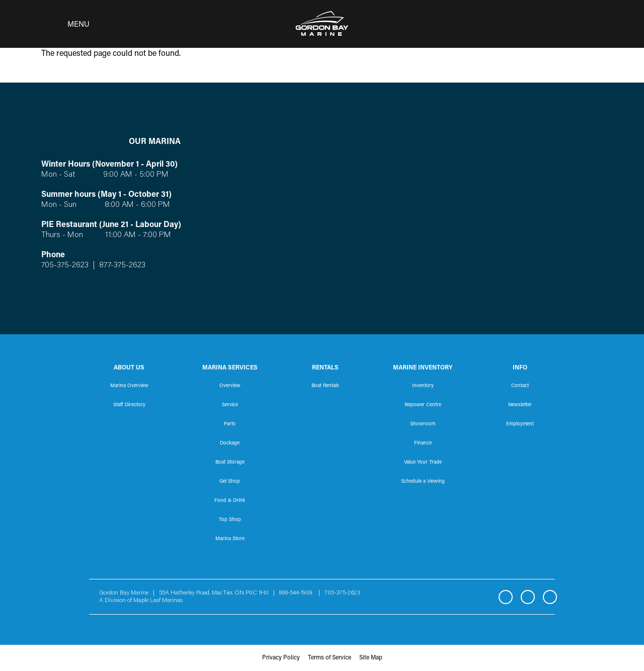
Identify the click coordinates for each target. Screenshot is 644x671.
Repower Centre (423, 405)
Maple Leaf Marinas (158, 601)
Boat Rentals (325, 386)
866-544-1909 (298, 593)
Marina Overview (129, 386)
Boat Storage (230, 463)
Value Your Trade (423, 463)
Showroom (423, 424)
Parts (230, 424)
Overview (230, 386)
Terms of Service (330, 658)
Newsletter (520, 405)
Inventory (423, 386)
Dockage (230, 443)
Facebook (506, 597)
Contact (520, 386)
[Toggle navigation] (62, 24)
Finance (423, 443)
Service (230, 405)
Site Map (371, 658)
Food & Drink (230, 501)
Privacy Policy (281, 658)
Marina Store (230, 539)
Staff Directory (129, 405)
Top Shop (230, 520)
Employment (520, 424)
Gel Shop (230, 482)
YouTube (550, 597)
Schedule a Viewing (423, 482)
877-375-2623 (121, 265)
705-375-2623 (65, 265)
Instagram (528, 597)
